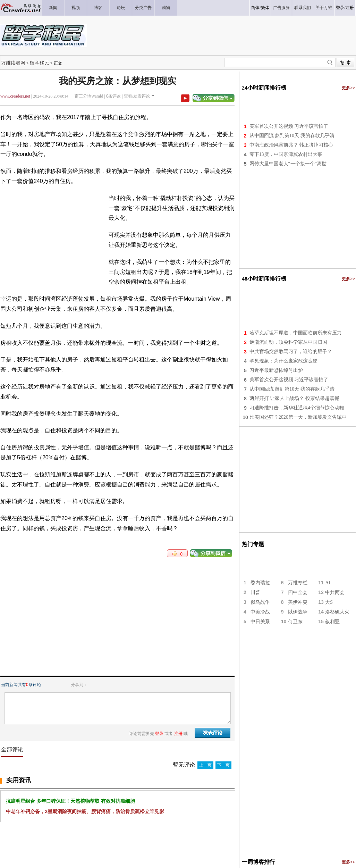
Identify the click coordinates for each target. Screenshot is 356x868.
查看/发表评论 (137, 96)
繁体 (265, 8)
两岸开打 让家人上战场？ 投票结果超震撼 (294, 398)
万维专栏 (298, 583)
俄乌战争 (260, 602)
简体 (255, 8)
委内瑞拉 (260, 583)
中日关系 (260, 622)
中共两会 (335, 592)
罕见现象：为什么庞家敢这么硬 (283, 361)
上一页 (205, 765)
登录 (340, 8)
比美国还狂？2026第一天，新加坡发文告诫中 (298, 417)
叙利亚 (332, 622)
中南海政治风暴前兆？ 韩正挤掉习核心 (291, 145)
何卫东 (295, 622)
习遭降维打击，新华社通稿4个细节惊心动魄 (297, 408)
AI (328, 583)
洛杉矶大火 (337, 612)
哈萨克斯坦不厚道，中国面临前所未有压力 (296, 333)
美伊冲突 (298, 602)
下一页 (223, 765)
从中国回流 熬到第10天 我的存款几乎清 (292, 136)
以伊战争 (298, 612)
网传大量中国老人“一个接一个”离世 (288, 164)
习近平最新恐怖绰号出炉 (276, 370)
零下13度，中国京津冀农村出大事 (286, 154)
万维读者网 (13, 63)
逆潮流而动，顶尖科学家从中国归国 (288, 342)
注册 (350, 8)
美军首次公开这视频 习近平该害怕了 (289, 126)
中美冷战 (260, 612)
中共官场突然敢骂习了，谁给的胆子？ (291, 352)
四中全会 (298, 592)
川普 (255, 592)
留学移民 (40, 63)
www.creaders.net (15, 96)
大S (329, 602)
